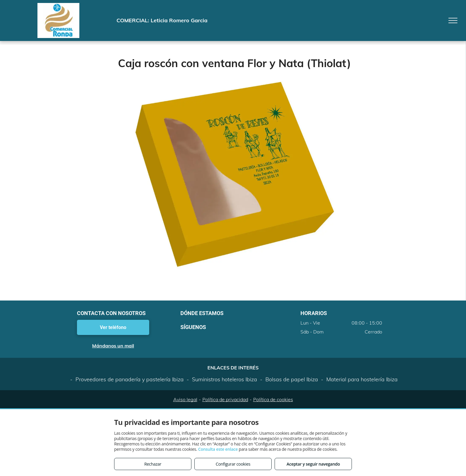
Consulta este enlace (218, 449)
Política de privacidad (225, 399)
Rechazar (153, 464)
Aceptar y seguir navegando (313, 464)
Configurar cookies (233, 464)
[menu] (453, 20)
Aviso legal (185, 399)
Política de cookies (273, 399)
